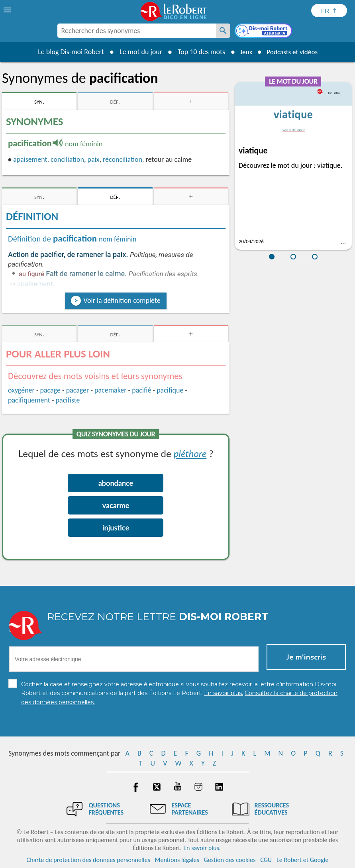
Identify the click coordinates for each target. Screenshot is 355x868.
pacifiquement (29, 400)
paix (93, 159)
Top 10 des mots (199, 52)
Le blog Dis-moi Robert (69, 52)
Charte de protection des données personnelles (88, 860)
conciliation (67, 159)
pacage (50, 390)
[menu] (8, 10)
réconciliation (123, 159)
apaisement (30, 159)
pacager (78, 390)
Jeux (244, 52)
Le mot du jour (138, 52)
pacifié (141, 390)
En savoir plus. (202, 848)
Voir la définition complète (122, 300)
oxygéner (21, 390)
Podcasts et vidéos (293, 52)
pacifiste (68, 400)
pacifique (170, 390)
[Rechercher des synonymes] (223, 31)
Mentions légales (177, 860)
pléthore (190, 453)
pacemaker (110, 390)
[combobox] (137, 31)
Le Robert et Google (303, 860)
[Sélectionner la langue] (329, 11)
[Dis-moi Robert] (264, 31)
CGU (266, 860)
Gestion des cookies (230, 860)
